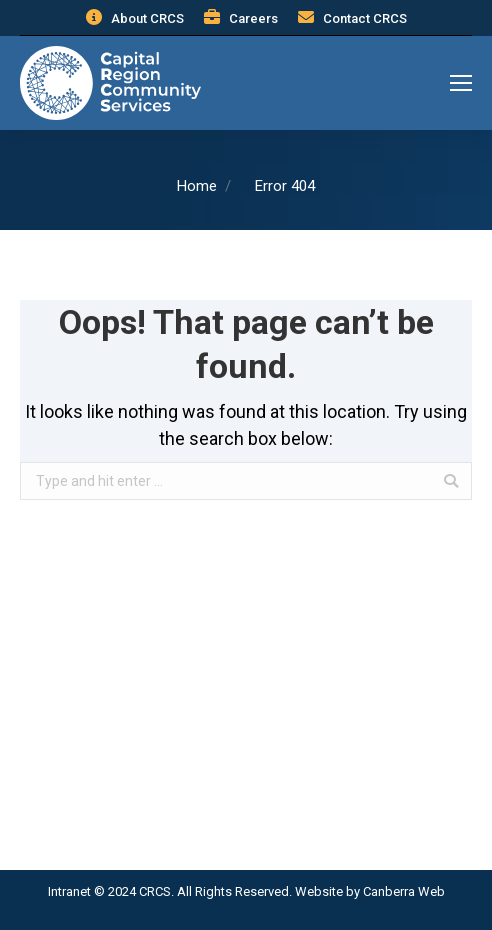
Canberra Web (404, 891)
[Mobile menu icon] (461, 83)
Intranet (69, 891)
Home (197, 186)
